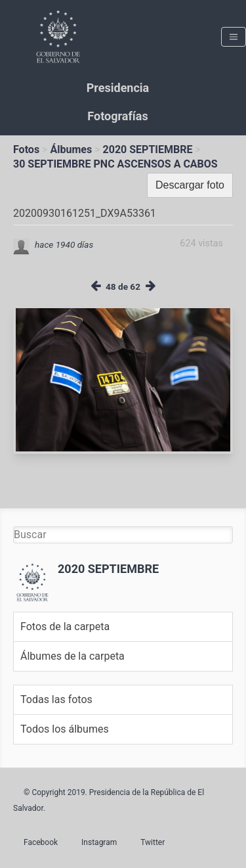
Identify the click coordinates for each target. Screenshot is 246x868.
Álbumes (71, 149)
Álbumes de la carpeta (72, 656)
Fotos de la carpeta (65, 627)
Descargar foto (190, 185)
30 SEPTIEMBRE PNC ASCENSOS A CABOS (115, 164)
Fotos (26, 149)
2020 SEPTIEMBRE (148, 149)
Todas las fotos (56, 699)
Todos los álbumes (65, 729)
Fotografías (117, 116)
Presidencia (118, 88)
